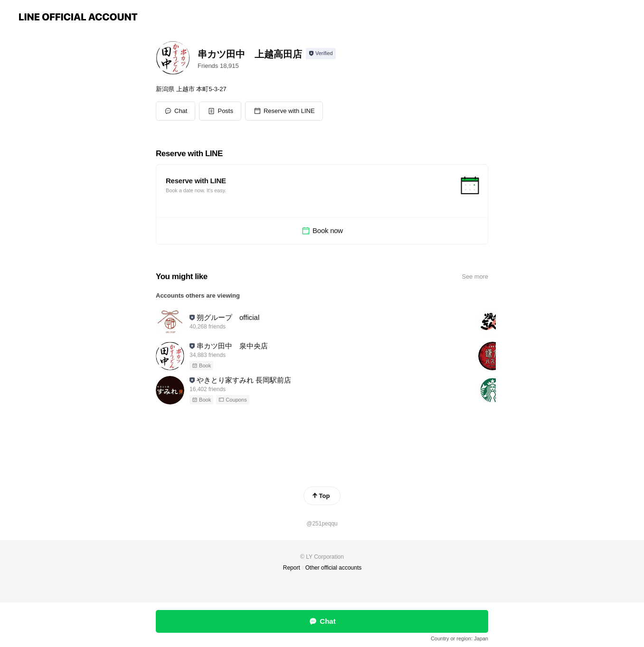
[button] (220, 111)
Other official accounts (334, 568)
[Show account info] (321, 54)
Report (292, 568)
